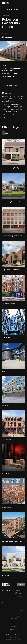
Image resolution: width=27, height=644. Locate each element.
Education (5, 405)
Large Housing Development (11, 270)
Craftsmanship (7, 507)
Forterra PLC (5, 117)
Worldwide (6, 575)
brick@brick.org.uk (14, 629)
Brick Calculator (18, 596)
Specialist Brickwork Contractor (12, 541)
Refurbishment (7, 439)
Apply (16, 612)
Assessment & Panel (19, 611)
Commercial (6, 338)
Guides (16, 592)
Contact (21, 584)
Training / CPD (18, 593)
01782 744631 (14, 626)
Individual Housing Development (12, 168)
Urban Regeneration (8, 304)
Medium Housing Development (12, 236)
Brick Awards (5, 603)
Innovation (5, 473)
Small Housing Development (11, 202)
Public (4, 371)
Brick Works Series (6, 604)
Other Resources (19, 595)
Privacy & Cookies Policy (14, 637)
